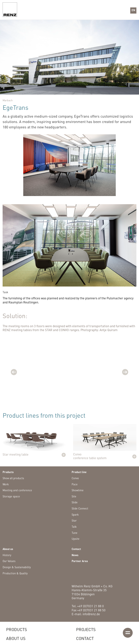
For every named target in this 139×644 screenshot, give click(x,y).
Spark (75, 515)
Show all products (13, 478)
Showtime (78, 491)
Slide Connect (80, 509)
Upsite (76, 539)
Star (74, 521)
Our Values (9, 561)
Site (74, 497)
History (7, 555)
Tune (75, 533)
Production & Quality (15, 574)
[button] (133, 10)
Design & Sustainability (17, 567)
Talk (74, 527)
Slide (75, 503)
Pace (75, 485)
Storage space (11, 497)
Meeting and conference (17, 491)
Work (6, 485)
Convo (75, 478)
